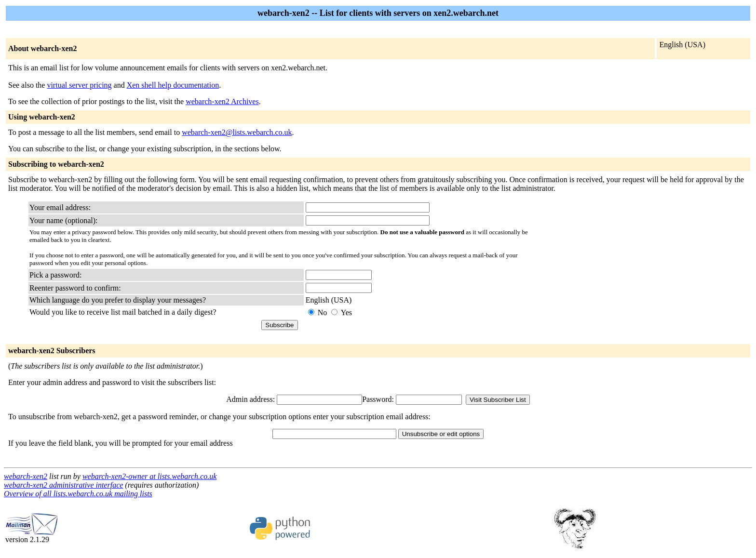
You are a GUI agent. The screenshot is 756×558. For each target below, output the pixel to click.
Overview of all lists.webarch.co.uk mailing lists (78, 494)
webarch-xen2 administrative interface (63, 485)
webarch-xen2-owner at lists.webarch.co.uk (149, 476)
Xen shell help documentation (173, 85)
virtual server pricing (79, 85)
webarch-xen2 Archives (222, 101)
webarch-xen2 (26, 476)
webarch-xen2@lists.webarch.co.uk (237, 132)
